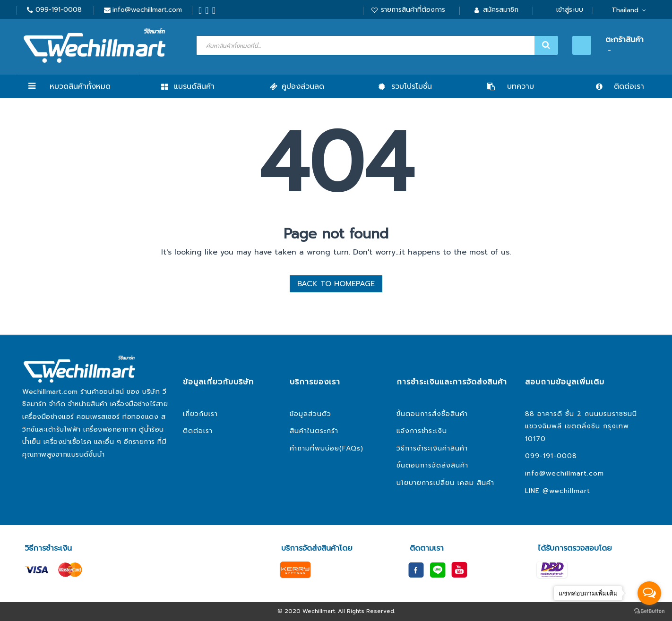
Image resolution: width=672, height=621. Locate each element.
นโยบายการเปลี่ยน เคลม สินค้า (445, 483)
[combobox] (376, 45)
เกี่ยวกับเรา (200, 414)
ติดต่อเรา (198, 431)
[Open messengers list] (649, 593)
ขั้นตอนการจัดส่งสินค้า (432, 465)
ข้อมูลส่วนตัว (310, 414)
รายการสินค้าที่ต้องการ (413, 10)
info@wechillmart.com (147, 10)
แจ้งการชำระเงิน (422, 431)
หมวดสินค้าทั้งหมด (80, 86)
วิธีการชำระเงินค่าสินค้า (432, 448)
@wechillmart (566, 491)
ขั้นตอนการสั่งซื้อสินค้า (432, 414)
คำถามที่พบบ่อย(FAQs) (327, 448)
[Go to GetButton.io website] (649, 611)
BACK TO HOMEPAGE (336, 284)
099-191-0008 (59, 10)
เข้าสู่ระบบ (570, 10)
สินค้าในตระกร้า (314, 431)
